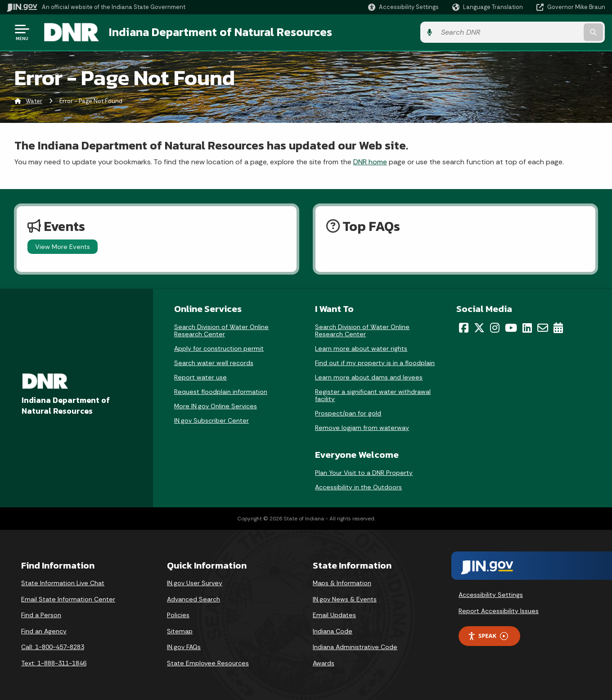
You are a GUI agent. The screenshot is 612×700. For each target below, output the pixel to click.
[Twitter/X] (479, 327)
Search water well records (214, 362)
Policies (178, 614)
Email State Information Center (68, 599)
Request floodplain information (221, 391)
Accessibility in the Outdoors (358, 487)
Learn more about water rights (361, 348)
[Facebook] (464, 327)
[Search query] (536, 32)
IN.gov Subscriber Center (211, 420)
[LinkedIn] (527, 327)
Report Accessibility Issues (499, 610)
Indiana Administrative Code (355, 647)
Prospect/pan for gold (348, 413)
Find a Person (41, 614)
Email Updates (334, 614)
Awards (324, 663)
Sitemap (180, 631)
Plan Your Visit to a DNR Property (364, 472)
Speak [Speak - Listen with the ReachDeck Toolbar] (488, 636)
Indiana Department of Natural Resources (219, 32)
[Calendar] (558, 327)
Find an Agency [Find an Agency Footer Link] (44, 631)
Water (34, 101)
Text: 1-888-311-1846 (54, 663)
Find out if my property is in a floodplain (375, 362)
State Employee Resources (208, 663)
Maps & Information (342, 583)
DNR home (370, 161)
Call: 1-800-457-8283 (53, 647)
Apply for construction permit (219, 348)
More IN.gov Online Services (216, 406)
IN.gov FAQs (184, 647)
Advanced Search (193, 599)
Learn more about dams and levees (369, 377)
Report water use (200, 377)
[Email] (543, 327)
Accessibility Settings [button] (491, 594)
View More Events (63, 246)
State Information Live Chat (63, 583)
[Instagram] (495, 327)
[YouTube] (511, 327)
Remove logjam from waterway (362, 427)
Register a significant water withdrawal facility (373, 395)
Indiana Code (333, 631)
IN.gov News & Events (345, 599)
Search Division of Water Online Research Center (221, 330)
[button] (403, 7)
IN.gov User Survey (195, 583)
